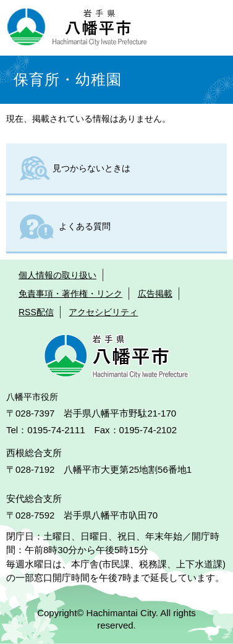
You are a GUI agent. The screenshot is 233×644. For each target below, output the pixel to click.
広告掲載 (155, 294)
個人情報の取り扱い (57, 275)
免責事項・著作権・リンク (70, 294)
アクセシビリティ (103, 312)
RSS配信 (36, 312)
